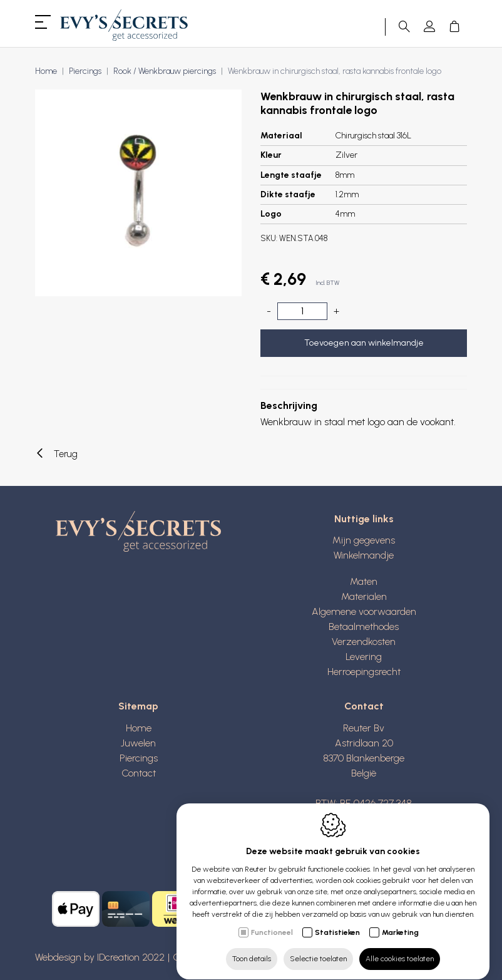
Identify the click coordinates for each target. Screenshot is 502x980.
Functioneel (272, 921)
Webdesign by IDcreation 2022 (100, 957)
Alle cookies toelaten (400, 947)
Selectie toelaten (318, 947)
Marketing (400, 921)
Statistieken (337, 921)
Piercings (139, 758)
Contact (139, 773)
